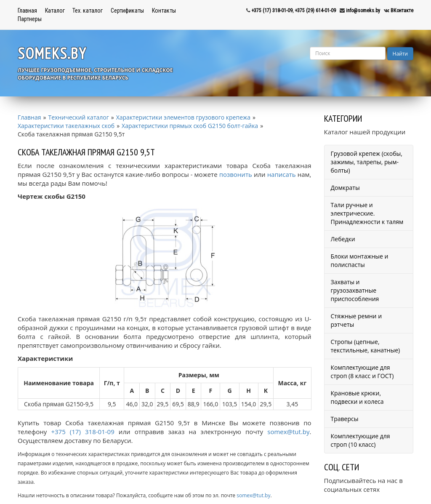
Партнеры (30, 19)
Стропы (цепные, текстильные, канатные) (366, 346)
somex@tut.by (288, 432)
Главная (27, 11)
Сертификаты (127, 11)
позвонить (236, 174)
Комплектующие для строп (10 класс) (360, 440)
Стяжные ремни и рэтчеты (357, 320)
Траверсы (345, 419)
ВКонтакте (402, 11)
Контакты (164, 11)
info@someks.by (363, 11)
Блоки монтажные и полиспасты (360, 260)
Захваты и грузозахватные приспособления (355, 290)
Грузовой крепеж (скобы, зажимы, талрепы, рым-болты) (367, 162)
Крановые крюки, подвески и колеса (357, 397)
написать (282, 174)
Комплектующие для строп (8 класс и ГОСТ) (362, 372)
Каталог (55, 11)
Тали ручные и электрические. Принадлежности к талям (367, 213)
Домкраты (345, 188)
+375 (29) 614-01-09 (315, 11)
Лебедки (343, 239)
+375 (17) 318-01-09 (272, 11)
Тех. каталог (88, 11)
